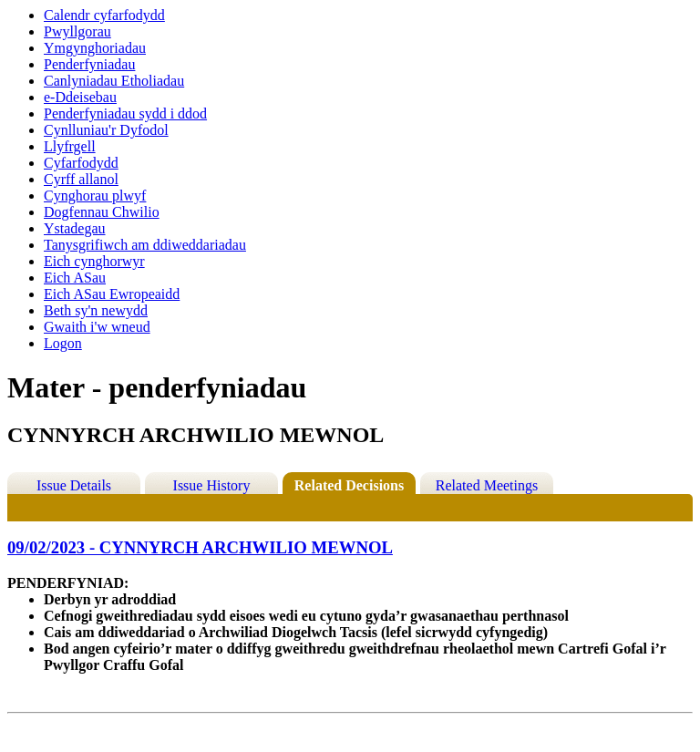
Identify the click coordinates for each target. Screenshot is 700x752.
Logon (63, 343)
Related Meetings (487, 485)
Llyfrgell (70, 146)
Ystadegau (75, 228)
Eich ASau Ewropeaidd (112, 294)
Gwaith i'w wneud (97, 327)
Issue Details (74, 485)
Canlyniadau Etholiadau (114, 81)
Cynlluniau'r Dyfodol (106, 130)
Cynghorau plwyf (95, 196)
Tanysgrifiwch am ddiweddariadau (145, 245)
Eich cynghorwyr (94, 261)
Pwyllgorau (77, 31)
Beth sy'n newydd (96, 310)
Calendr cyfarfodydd (104, 15)
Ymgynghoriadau (95, 48)
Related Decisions (349, 485)
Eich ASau (75, 278)
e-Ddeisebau (80, 97)
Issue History (212, 485)
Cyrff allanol (81, 179)
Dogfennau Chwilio (102, 212)
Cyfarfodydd (81, 163)
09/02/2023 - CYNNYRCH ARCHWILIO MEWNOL (200, 547)
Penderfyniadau (89, 64)
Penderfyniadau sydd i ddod (125, 113)
